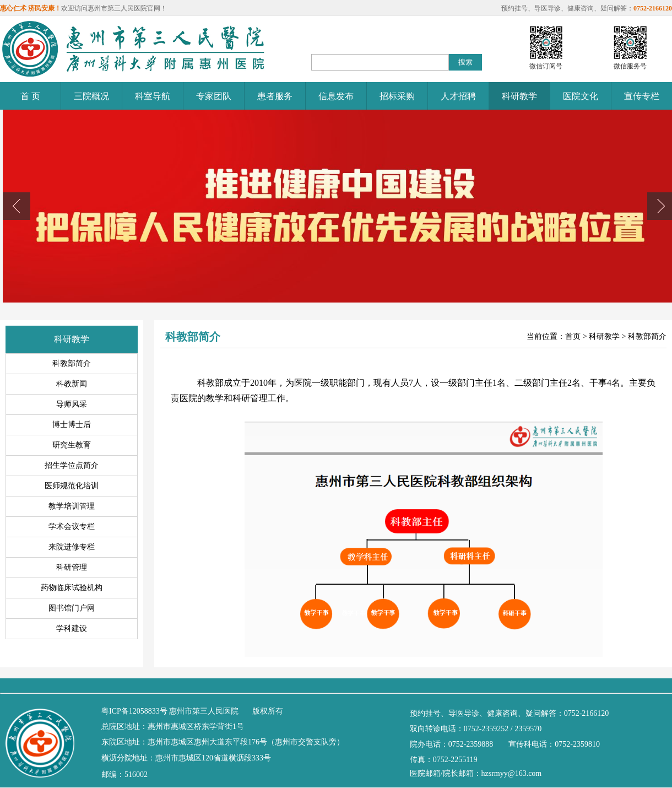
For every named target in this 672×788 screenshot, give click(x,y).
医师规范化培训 (72, 486)
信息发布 (336, 96)
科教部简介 (72, 363)
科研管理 (72, 567)
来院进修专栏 (72, 547)
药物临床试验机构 (72, 588)
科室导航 (153, 96)
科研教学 (519, 96)
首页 (573, 336)
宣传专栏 (642, 96)
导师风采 (72, 404)
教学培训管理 (72, 506)
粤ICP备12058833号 (134, 711)
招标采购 (397, 96)
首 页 (30, 96)
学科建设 (72, 628)
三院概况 (91, 96)
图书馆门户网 (72, 608)
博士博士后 (72, 425)
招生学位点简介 (72, 465)
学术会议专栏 (72, 527)
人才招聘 (458, 96)
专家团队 (214, 96)
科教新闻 (72, 384)
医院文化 (581, 96)
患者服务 (275, 96)
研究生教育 (72, 445)
